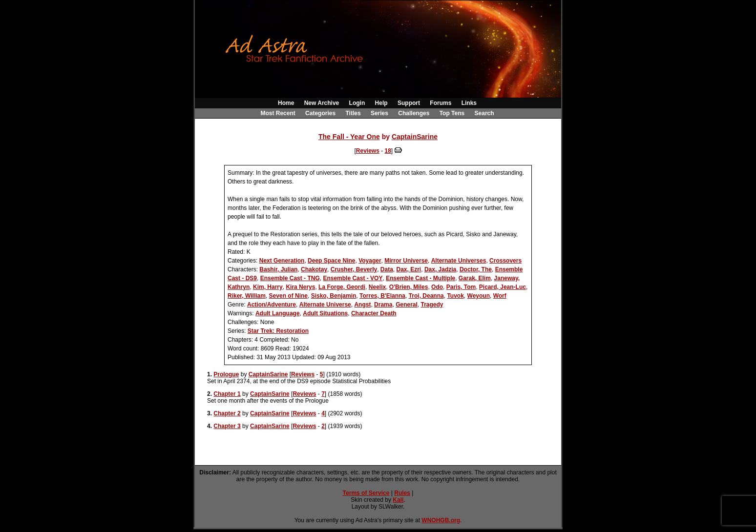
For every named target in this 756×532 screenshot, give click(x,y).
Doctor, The (476, 269)
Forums (441, 103)
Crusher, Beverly (354, 269)
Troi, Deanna (426, 296)
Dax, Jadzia (440, 269)
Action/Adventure (272, 305)
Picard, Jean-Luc (503, 287)
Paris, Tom (461, 287)
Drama (383, 305)
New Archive (322, 103)
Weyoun (479, 296)
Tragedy (432, 305)
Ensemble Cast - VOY (353, 278)
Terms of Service (366, 493)
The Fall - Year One (349, 137)
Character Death (374, 313)
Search (484, 113)
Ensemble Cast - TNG (290, 278)
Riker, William (247, 296)
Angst (362, 305)
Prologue (226, 374)
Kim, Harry (268, 287)
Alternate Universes (459, 261)
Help (381, 103)
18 (388, 151)
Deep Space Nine (331, 261)
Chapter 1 (227, 394)
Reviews (368, 151)
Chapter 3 (227, 426)
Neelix (377, 287)
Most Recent (278, 113)
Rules (402, 493)
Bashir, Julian (278, 269)
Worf (500, 296)
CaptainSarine (415, 137)
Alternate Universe (325, 305)
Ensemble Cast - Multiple (420, 278)
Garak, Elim (475, 278)
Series (379, 113)
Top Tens (452, 113)
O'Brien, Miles (409, 287)
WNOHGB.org (441, 520)
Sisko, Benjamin (334, 296)
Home (286, 103)
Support (409, 103)
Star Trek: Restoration (278, 331)
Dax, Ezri (409, 269)
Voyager (370, 261)
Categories (320, 113)
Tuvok (455, 296)
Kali (398, 500)
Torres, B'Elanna (382, 296)
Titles (353, 113)
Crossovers (505, 261)
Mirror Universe (406, 261)
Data (387, 269)
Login (357, 103)
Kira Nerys (300, 287)
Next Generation (282, 261)
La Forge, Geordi (342, 287)
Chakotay (314, 269)
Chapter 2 (227, 413)
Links (469, 103)
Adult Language (278, 313)
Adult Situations (325, 313)
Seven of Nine (288, 296)
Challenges (414, 113)
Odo (437, 287)
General (407, 305)
